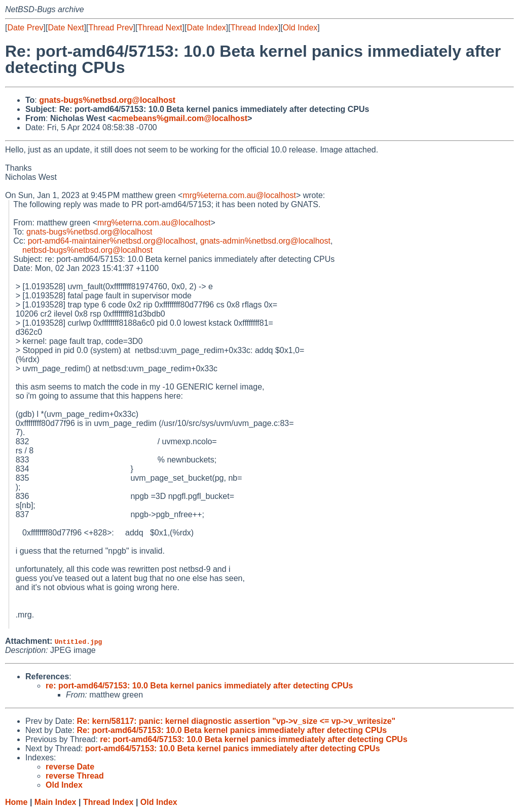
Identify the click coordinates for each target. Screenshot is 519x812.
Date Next (66, 28)
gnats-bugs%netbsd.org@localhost (107, 100)
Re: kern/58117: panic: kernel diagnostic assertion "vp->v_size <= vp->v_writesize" (236, 721)
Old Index (300, 28)
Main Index (55, 802)
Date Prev (25, 28)
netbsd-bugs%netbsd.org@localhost (87, 250)
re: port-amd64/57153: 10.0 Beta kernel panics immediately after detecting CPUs (199, 686)
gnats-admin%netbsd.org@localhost (265, 241)
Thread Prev (111, 28)
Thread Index (254, 28)
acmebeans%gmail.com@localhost (180, 118)
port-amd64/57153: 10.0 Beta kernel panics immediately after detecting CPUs (233, 748)
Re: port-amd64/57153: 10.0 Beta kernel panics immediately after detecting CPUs (232, 730)
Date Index (206, 28)
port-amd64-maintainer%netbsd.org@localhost (112, 241)
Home (16, 802)
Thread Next (160, 28)
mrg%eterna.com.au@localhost (239, 195)
